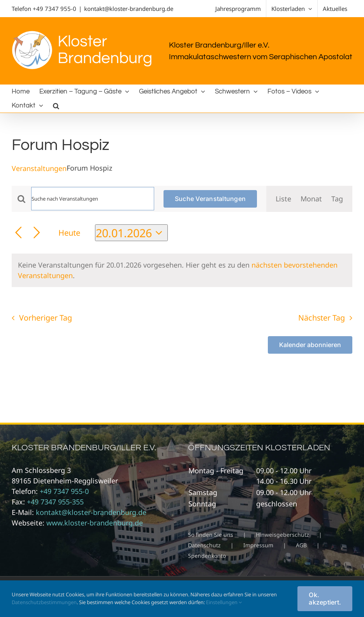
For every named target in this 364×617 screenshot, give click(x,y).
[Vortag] (18, 233)
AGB (301, 545)
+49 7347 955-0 (55, 9)
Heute (69, 233)
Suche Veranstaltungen (210, 199)
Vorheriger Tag (46, 318)
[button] (56, 106)
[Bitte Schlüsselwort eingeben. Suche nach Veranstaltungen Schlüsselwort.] (93, 199)
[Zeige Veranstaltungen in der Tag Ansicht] (337, 199)
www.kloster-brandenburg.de (95, 523)
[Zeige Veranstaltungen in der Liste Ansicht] (283, 199)
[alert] (182, 270)
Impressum (258, 545)
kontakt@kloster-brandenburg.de (129, 9)
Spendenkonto (207, 556)
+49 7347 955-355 (55, 502)
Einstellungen (224, 602)
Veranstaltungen (39, 168)
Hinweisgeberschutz (282, 535)
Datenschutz (204, 545)
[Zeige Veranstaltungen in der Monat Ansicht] (311, 199)
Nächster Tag (322, 318)
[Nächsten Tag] (37, 233)
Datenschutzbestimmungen (44, 602)
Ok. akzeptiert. (325, 598)
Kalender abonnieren (310, 345)
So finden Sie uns (211, 535)
